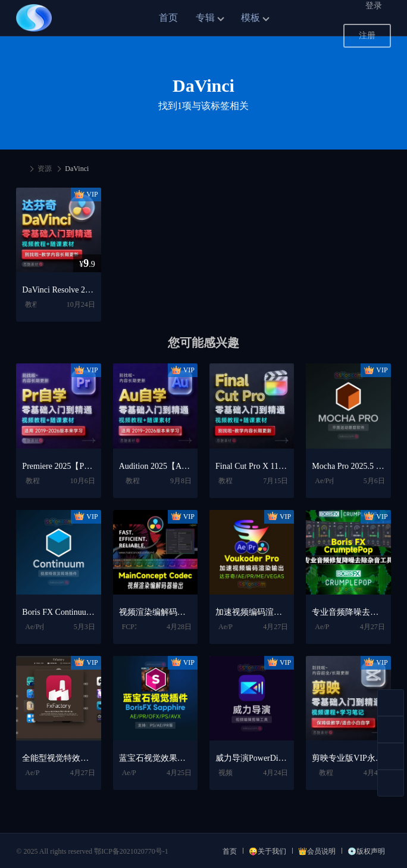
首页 (168, 18)
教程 (32, 304)
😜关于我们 (267, 851)
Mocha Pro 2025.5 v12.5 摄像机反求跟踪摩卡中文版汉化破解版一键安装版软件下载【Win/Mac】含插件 (348, 466)
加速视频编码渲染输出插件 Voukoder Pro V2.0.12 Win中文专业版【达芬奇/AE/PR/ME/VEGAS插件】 (252, 612)
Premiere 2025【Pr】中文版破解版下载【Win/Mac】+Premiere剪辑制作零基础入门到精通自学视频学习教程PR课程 (58, 466)
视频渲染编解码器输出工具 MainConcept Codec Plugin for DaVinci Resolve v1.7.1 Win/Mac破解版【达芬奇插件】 (155, 612)
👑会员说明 (317, 851)
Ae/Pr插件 (330, 481)
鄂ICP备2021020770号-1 (131, 851)
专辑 (205, 18)
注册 (367, 35)
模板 (251, 18)
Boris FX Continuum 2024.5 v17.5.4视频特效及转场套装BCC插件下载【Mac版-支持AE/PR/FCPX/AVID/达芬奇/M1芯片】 (58, 612)
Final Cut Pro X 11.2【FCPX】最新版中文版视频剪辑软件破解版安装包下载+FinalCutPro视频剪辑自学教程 (252, 466)
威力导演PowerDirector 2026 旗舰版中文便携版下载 (252, 758)
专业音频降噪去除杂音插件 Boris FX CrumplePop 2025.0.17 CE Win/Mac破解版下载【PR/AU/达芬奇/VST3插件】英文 (348, 612)
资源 (45, 169)
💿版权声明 (366, 851)
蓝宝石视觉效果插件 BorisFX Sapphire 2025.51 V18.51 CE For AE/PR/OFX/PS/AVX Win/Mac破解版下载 (155, 758)
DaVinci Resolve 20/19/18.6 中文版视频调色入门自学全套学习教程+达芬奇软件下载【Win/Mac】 (58, 290)
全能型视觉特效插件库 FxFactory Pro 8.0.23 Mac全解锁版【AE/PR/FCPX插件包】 (58, 758)
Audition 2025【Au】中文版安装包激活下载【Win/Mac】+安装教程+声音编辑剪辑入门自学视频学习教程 (155, 466)
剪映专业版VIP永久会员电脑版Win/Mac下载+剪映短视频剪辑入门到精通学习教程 (348, 758)
